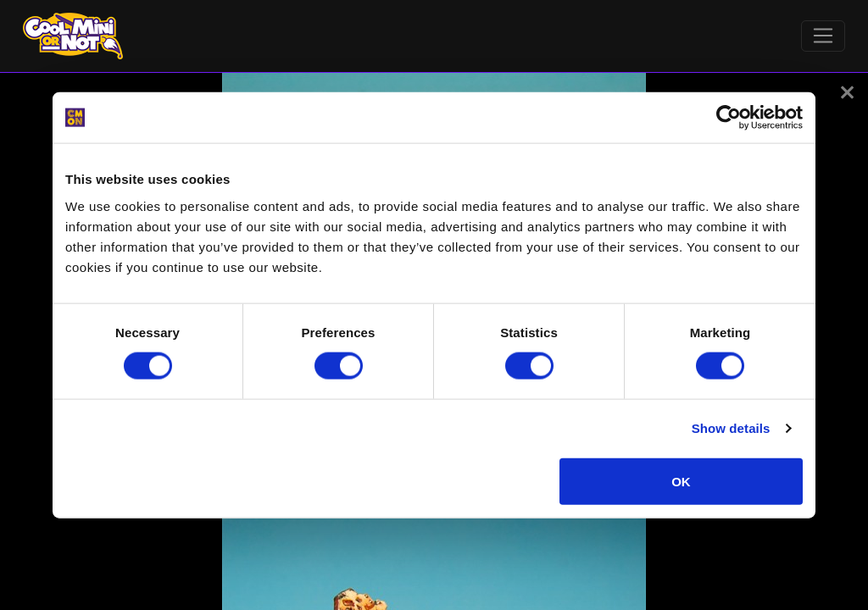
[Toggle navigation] (823, 36)
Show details (731, 428)
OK (681, 481)
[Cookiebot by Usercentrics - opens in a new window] (729, 118)
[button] (847, 93)
